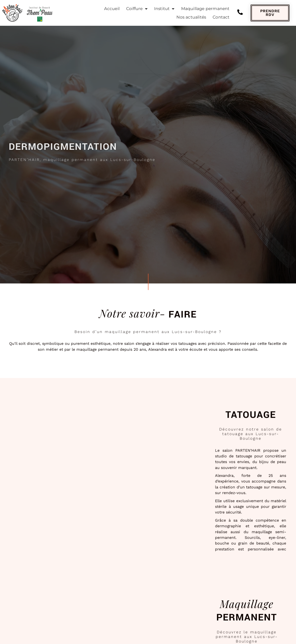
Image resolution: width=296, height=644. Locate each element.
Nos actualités (191, 17)
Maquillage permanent (205, 9)
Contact (221, 17)
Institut (164, 9)
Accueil (112, 9)
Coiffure (137, 9)
